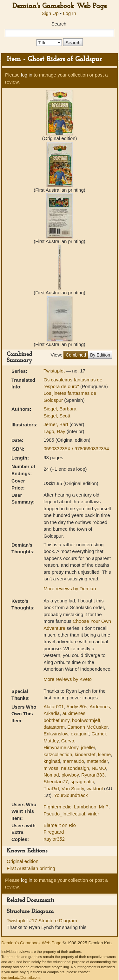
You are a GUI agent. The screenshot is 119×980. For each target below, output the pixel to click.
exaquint (80, 734)
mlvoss (51, 768)
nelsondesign (75, 768)
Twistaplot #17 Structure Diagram (42, 921)
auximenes (74, 713)
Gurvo (68, 741)
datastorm (54, 727)
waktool (95, 788)
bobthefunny (56, 720)
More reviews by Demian (70, 589)
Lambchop (85, 807)
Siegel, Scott (57, 416)
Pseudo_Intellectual (64, 814)
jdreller (88, 747)
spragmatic (82, 781)
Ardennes (100, 707)
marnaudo (73, 761)
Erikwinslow (56, 734)
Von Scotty (73, 788)
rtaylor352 (54, 839)
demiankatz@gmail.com (20, 977)
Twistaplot (55, 371)
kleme (104, 754)
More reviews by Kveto (68, 679)
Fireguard (54, 832)
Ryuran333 (93, 775)
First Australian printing (31, 868)
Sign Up (50, 13)
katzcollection (58, 754)
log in (27, 75)
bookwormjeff (86, 720)
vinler (93, 814)
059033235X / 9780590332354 (76, 449)
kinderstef (85, 754)
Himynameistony (61, 747)
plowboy (70, 775)
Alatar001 (54, 707)
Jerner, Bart (56, 424)
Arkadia (52, 713)
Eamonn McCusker (87, 727)
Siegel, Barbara (60, 409)
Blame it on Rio (60, 825)
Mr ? (104, 807)
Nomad (51, 775)
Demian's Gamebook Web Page (60, 6)
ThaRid (51, 788)
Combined (76, 355)
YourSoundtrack (71, 795)
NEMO (99, 768)
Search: (60, 24)
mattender (97, 761)
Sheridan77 (56, 781)
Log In (69, 13)
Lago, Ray (55, 431)
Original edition (23, 861)
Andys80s (77, 707)
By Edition (100, 355)
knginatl (52, 761)
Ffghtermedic (57, 807)
